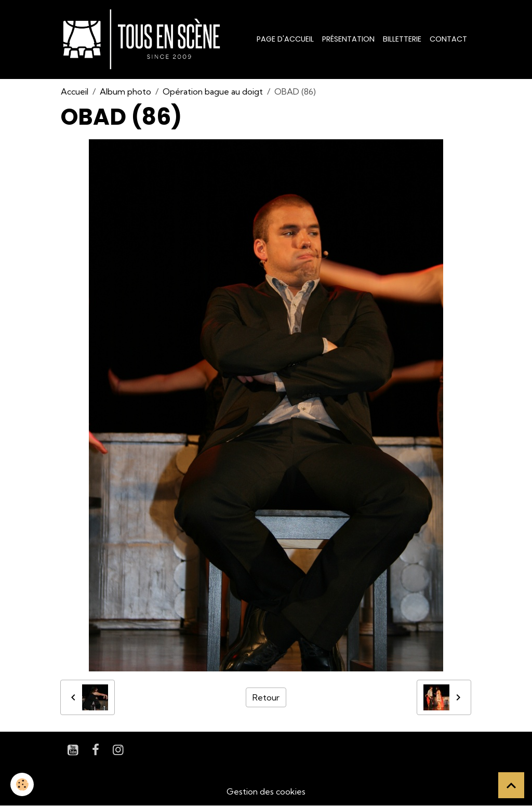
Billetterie (402, 39)
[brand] (144, 39)
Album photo (125, 91)
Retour (266, 697)
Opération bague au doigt (213, 91)
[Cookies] (22, 784)
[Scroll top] (511, 785)
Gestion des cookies (266, 791)
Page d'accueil (285, 39)
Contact (448, 39)
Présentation (348, 39)
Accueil (75, 91)
